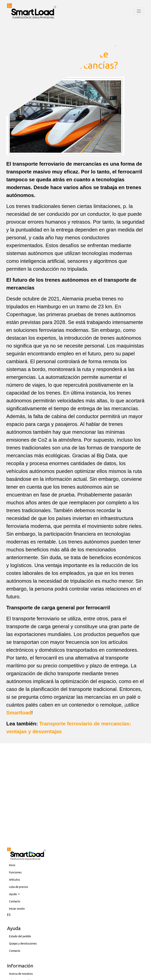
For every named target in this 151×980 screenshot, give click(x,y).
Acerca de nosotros (21, 974)
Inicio (12, 865)
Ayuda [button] (13, 894)
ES (9, 915)
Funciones (15, 872)
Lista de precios (19, 887)
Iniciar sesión (17, 909)
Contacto (15, 901)
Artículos (15, 880)
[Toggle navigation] (139, 11)
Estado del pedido (20, 936)
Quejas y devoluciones (23, 944)
